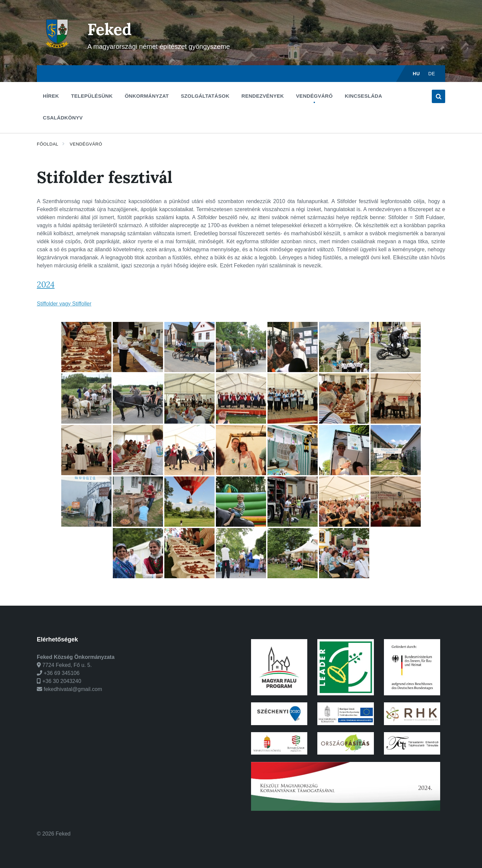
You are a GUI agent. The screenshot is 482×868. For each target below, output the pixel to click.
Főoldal (48, 144)
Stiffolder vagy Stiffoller (64, 304)
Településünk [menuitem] (92, 96)
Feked (110, 29)
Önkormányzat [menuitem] (147, 96)
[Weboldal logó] (57, 52)
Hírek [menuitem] (51, 96)
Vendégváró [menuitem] (314, 96)
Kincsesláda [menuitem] (364, 96)
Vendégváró (86, 144)
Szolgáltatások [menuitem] (205, 96)
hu (416, 74)
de (432, 74)
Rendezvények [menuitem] (263, 96)
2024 (46, 285)
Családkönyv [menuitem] (63, 118)
